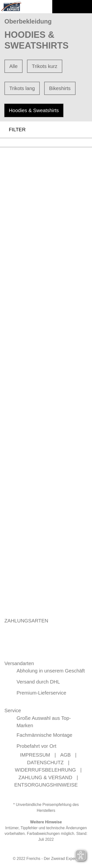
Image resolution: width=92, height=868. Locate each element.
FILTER (13, 130)
